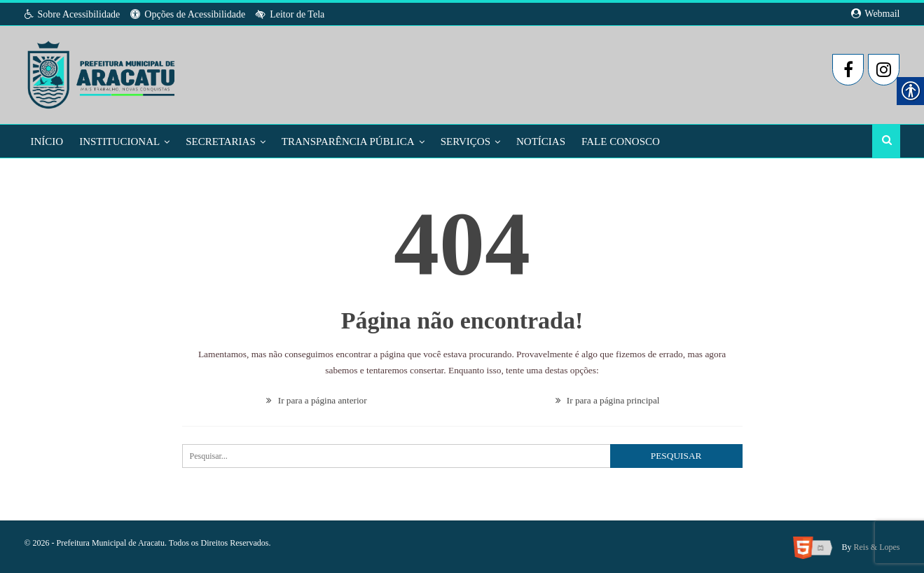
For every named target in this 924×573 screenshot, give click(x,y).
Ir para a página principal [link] (607, 399)
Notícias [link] (541, 141)
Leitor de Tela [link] (290, 14)
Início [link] (47, 141)
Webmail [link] (875, 14)
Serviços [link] (466, 141)
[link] (103, 71)
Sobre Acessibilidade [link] (73, 14)
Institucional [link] (119, 141)
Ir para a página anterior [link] (317, 399)
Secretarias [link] (221, 141)
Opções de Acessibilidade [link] (188, 14)
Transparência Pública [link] (348, 141)
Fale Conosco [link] (621, 141)
